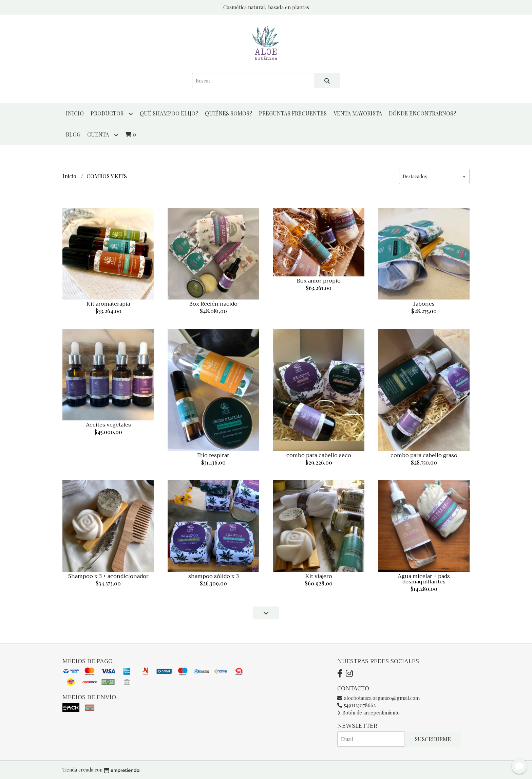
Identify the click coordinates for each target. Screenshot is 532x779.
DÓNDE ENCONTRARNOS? (422, 113)
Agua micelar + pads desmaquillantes (424, 579)
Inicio (75, 113)
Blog (73, 134)
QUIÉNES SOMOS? (229, 113)
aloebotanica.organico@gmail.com (378, 698)
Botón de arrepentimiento (368, 712)
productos (112, 114)
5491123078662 (356, 705)
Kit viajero (319, 576)
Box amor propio (319, 281)
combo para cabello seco (319, 455)
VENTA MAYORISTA (358, 113)
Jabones (424, 304)
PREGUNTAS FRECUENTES (293, 113)
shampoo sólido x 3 (214, 576)
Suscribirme (433, 739)
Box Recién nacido (213, 304)
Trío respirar (213, 455)
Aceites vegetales (108, 425)
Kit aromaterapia (108, 304)
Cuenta (103, 135)
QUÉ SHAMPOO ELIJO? (169, 113)
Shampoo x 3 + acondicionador (108, 576)
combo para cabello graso (424, 455)
